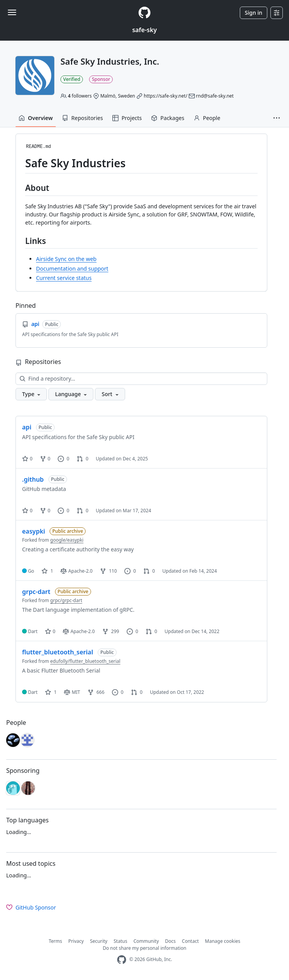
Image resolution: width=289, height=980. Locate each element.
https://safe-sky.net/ (166, 96)
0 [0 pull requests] (83, 459)
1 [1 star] (47, 571)
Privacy (76, 941)
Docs (170, 941)
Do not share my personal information (144, 948)
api (27, 427)
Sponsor (101, 79)
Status (120, 941)
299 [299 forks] (111, 631)
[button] (277, 118)
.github (33, 479)
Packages (168, 118)
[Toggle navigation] (12, 12)
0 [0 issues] (64, 459)
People (207, 118)
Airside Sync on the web (66, 259)
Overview (36, 118)
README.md (39, 147)
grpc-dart (36, 592)
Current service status (64, 278)
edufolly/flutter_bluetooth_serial (85, 661)
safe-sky (144, 30)
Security (99, 941)
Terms (56, 941)
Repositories (83, 118)
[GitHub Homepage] (122, 960)
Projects (127, 118)
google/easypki (67, 540)
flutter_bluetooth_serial (58, 652)
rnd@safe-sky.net (215, 96)
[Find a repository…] (141, 379)
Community (146, 941)
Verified (72, 79)
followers (80, 96)
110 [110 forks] (108, 571)
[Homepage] (144, 13)
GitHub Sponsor (31, 907)
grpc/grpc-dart (66, 600)
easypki (34, 531)
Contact (190, 941)
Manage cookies (223, 941)
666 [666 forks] (96, 692)
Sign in (254, 13)
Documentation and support (72, 269)
